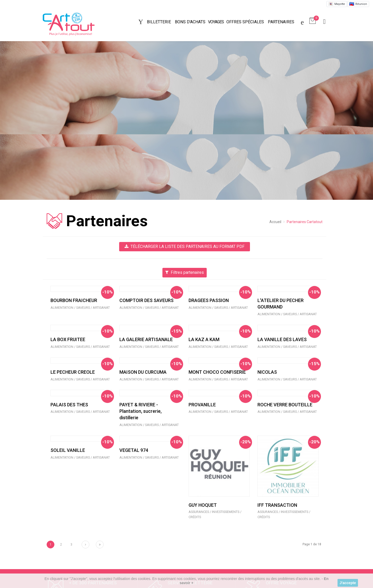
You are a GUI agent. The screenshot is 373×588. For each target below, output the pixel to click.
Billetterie (159, 22)
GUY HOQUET (203, 505)
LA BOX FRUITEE (68, 339)
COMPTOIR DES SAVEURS (146, 300)
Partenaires (281, 22)
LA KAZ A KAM (204, 339)
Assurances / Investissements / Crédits (215, 514)
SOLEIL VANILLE (68, 450)
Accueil (275, 222)
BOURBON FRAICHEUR (74, 300)
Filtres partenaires (185, 272)
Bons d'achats (190, 22)
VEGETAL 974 (134, 450)
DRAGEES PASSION (209, 300)
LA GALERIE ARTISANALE (146, 339)
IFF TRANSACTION (277, 505)
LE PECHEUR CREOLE (73, 372)
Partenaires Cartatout (305, 222)
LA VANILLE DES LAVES (282, 339)
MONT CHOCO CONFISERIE (217, 372)
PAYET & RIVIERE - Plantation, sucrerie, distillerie (141, 411)
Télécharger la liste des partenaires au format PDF (185, 247)
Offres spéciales (245, 22)
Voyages (216, 22)
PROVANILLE (202, 405)
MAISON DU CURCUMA (143, 372)
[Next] (85, 545)
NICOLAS (267, 372)
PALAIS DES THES (69, 405)
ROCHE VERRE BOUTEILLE (285, 405)
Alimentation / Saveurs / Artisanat (80, 308)
